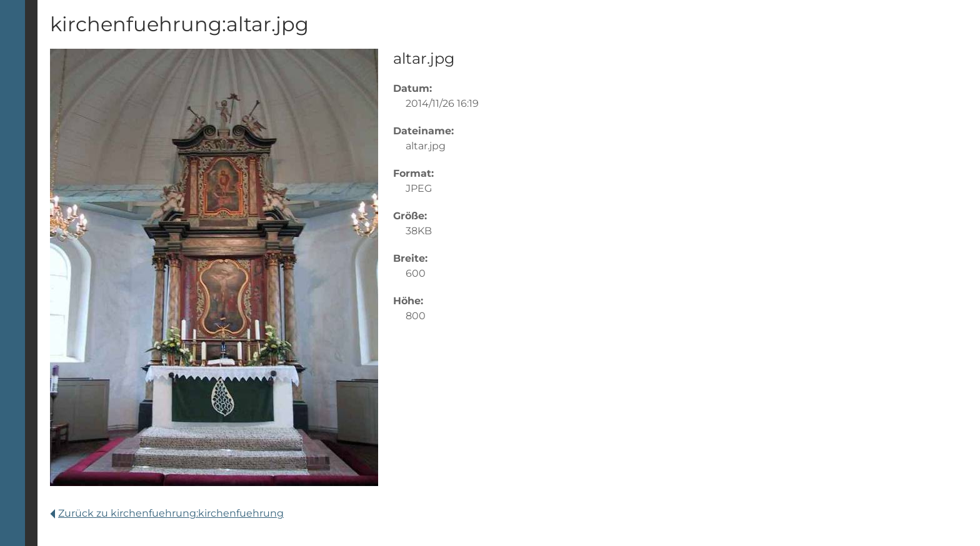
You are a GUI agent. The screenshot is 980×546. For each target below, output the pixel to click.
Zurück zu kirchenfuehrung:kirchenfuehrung (167, 513)
